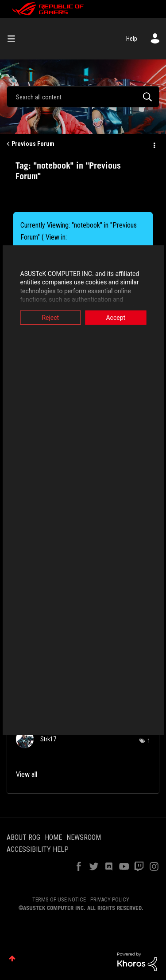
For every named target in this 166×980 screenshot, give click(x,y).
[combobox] (83, 97)
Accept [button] (117, 317)
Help (132, 39)
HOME (53, 837)
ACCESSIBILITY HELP (38, 849)
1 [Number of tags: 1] (149, 741)
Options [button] (154, 144)
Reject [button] (49, 317)
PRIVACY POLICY (110, 899)
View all (27, 774)
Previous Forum (33, 144)
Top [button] (12, 958)
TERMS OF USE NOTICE (59, 899)
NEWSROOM (84, 837)
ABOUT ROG (23, 837)
